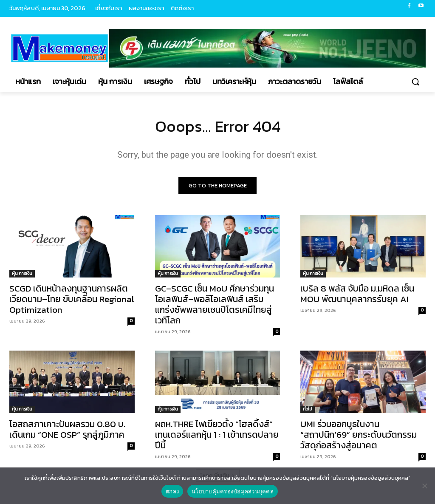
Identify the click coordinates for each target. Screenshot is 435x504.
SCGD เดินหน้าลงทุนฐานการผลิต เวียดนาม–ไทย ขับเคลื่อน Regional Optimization (72, 301)
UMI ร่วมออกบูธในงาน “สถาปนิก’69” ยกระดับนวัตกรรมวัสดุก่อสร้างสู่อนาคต (359, 437)
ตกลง (172, 491)
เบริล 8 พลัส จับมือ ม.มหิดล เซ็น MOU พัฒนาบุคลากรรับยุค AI (357, 296)
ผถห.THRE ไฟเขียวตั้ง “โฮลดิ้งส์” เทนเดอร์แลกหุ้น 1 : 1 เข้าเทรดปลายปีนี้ (217, 437)
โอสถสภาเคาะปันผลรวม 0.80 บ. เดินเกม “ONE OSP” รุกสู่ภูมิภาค (67, 431)
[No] (424, 486)
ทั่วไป (308, 411)
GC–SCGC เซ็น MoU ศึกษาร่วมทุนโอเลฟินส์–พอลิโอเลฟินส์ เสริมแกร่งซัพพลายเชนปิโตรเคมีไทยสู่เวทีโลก (215, 306)
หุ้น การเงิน (22, 276)
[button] (415, 82)
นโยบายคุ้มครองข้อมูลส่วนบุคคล (233, 491)
